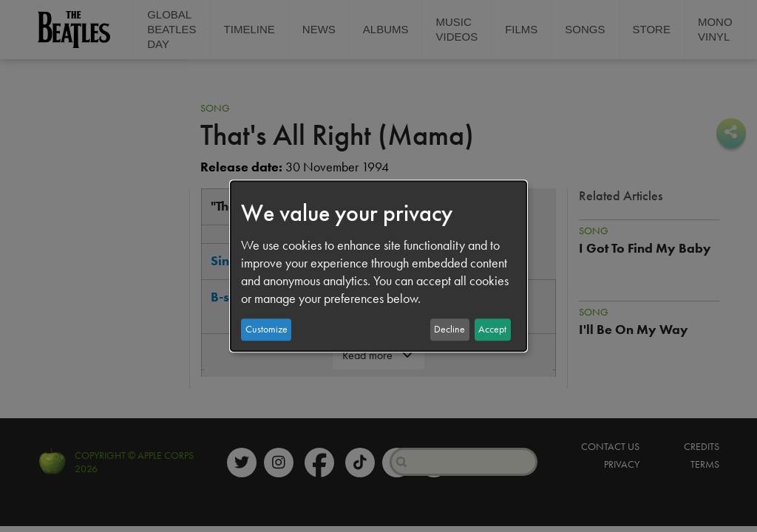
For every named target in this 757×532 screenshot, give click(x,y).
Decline (449, 329)
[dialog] (378, 266)
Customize (267, 329)
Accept (492, 329)
